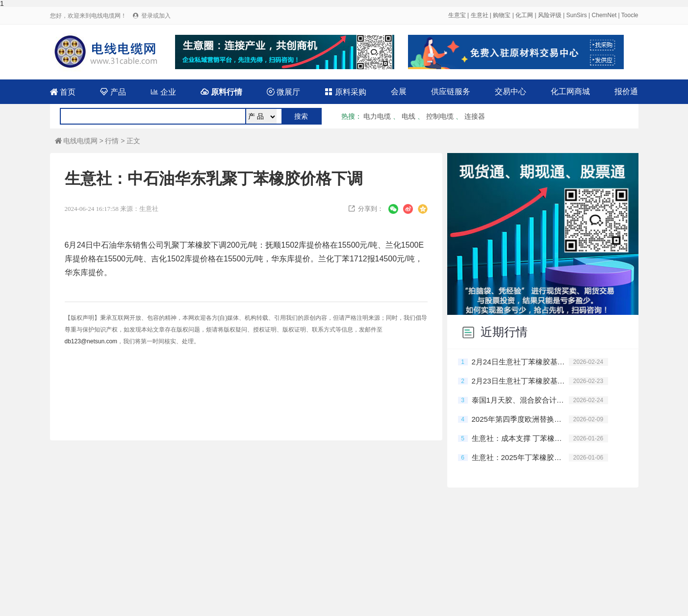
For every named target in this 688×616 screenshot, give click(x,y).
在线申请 (500, 561)
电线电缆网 (76, 141)
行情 (112, 141)
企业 (163, 92)
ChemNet (604, 15)
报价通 (626, 91)
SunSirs (577, 15)
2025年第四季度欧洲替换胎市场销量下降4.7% (520, 419)
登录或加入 (156, 16)
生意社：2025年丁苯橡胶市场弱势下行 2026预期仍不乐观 (520, 457)
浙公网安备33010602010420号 (341, 581)
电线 (408, 116)
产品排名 (274, 561)
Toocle (630, 15)
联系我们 (365, 561)
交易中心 (510, 91)
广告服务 (319, 561)
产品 (113, 92)
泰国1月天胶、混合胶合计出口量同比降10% (520, 400)
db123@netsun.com (91, 341)
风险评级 (550, 15)
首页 (63, 92)
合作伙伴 (455, 561)
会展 (399, 91)
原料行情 (221, 92)
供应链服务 (451, 91)
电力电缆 (377, 116)
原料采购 (345, 92)
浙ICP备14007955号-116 (422, 580)
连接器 (475, 116)
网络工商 (476, 581)
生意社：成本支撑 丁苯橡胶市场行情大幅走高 (520, 438)
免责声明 (280, 580)
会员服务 (229, 561)
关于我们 (410, 561)
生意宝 (457, 15)
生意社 (480, 15)
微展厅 (283, 92)
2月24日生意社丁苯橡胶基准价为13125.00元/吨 (520, 362)
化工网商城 (570, 91)
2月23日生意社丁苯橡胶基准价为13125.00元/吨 (520, 381)
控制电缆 (440, 116)
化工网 (524, 15)
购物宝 (502, 15)
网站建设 (184, 561)
